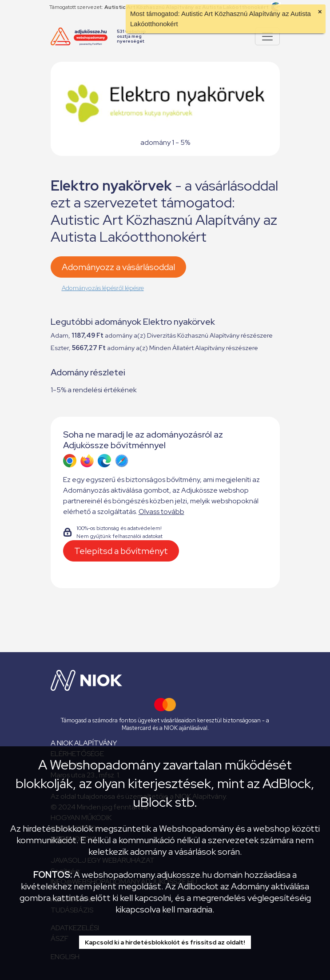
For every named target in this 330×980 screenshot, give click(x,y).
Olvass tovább (161, 512)
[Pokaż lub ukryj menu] (267, 36)
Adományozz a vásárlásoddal (118, 267)
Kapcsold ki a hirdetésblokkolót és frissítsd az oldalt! (165, 942)
